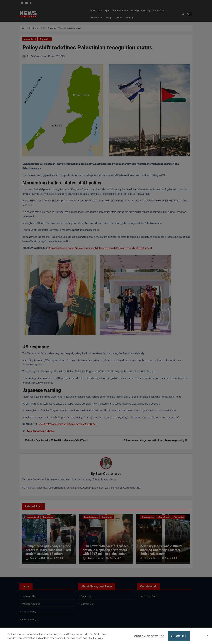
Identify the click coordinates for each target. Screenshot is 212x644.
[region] (106, 636)
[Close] (207, 636)
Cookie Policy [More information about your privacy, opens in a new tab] (96, 638)
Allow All (179, 636)
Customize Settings (149, 636)
